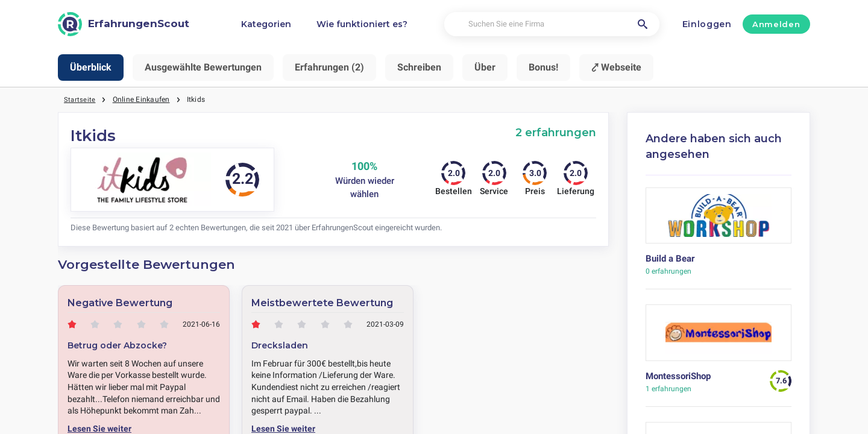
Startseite (80, 99)
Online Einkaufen (142, 99)
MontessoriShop (678, 376)
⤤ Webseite (616, 67)
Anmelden (776, 24)
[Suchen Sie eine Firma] (552, 24)
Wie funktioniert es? (362, 24)
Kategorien (266, 24)
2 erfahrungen (556, 132)
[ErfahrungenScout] (124, 24)
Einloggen (707, 24)
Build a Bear (670, 259)
